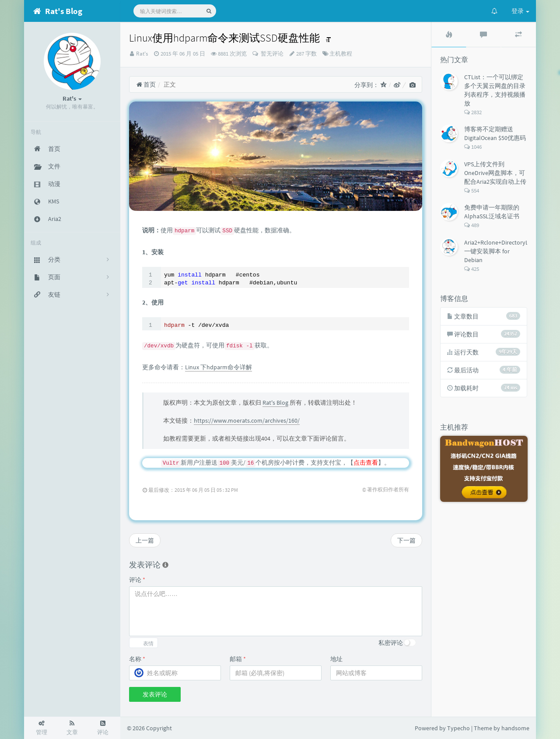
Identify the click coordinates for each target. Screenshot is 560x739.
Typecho (458, 728)
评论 (137, 580)
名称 (137, 659)
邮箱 (238, 659)
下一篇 (406, 540)
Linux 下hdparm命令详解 (219, 367)
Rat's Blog (275, 403)
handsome (515, 728)
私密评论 (391, 643)
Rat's (142, 54)
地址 (336, 659)
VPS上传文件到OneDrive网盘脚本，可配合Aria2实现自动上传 (495, 173)
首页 (146, 84)
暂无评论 (271, 54)
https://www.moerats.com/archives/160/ (247, 420)
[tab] (449, 35)
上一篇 (145, 540)
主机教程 (341, 54)
